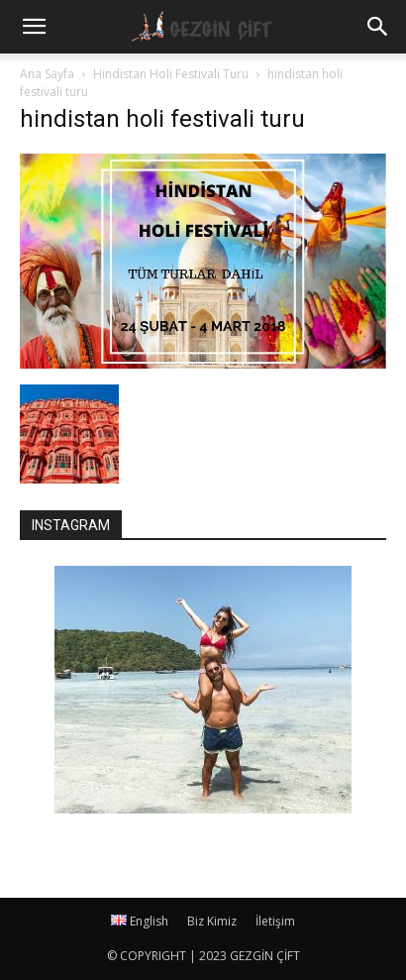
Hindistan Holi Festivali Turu (171, 74)
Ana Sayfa (47, 74)
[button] (378, 27)
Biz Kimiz (212, 921)
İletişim (275, 921)
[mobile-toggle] (34, 27)
